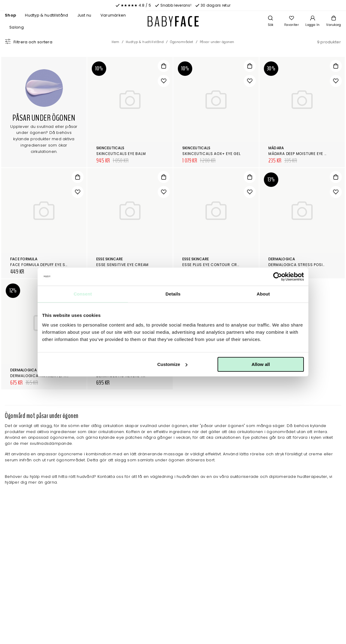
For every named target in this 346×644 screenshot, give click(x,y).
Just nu (84, 15)
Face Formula (24, 259)
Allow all (261, 364)
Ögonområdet (182, 42)
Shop (10, 15)
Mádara (276, 148)
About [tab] (263, 294)
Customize (172, 364)
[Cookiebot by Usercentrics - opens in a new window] (278, 277)
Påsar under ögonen (217, 42)
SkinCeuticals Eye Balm (121, 154)
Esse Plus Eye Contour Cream (214, 265)
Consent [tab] (83, 294)
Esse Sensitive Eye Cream (122, 265)
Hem (116, 42)
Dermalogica (282, 259)
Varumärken (113, 15)
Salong (17, 27)
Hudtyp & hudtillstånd (46, 15)
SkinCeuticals (110, 148)
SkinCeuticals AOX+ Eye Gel (212, 154)
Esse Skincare (110, 259)
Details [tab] (173, 294)
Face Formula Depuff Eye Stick (42, 265)
